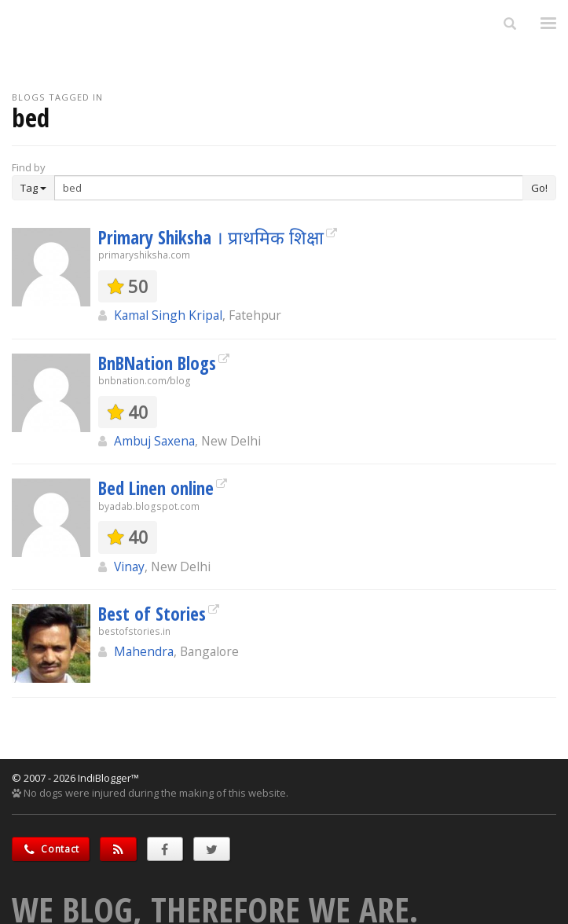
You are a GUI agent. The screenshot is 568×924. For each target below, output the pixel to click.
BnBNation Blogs (157, 363)
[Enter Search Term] (289, 188)
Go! (539, 188)
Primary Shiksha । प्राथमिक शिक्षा (211, 237)
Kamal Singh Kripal (168, 315)
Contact (51, 849)
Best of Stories (152, 614)
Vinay (129, 566)
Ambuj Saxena (154, 441)
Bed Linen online (156, 488)
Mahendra (144, 651)
